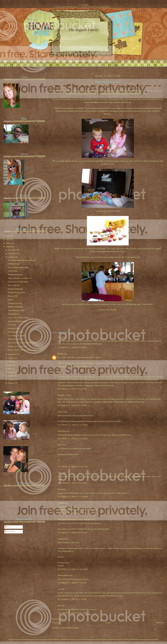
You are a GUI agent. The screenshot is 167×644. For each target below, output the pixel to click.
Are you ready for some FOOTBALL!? (22, 343)
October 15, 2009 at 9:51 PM (72, 613)
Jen (59, 373)
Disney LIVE (13, 296)
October (11, 257)
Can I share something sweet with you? (22, 260)
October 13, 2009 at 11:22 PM (73, 439)
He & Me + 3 (62, 395)
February (12, 380)
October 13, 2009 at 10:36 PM (73, 425)
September (12, 354)
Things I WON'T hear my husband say (22, 350)
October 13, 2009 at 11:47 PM (73, 467)
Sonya (60, 473)
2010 (8, 243)
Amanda (61, 539)
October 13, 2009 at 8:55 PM (72, 347)
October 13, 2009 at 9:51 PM (72, 406)
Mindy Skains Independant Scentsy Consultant (74, 520)
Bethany (61, 354)
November (12, 254)
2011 (8, 240)
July (10, 362)
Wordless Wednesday (15, 275)
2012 (8, 236)
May (10, 369)
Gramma (61, 503)
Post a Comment (58, 619)
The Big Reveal (13, 314)
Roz (59, 606)
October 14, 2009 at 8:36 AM (72, 483)
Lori (59, 589)
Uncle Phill (62, 431)
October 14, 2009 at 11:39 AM (73, 497)
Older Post (160, 623)
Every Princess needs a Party (18, 267)
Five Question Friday (15, 332)
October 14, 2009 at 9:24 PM (72, 533)
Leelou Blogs (84, 5)
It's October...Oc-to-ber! (16, 336)
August (11, 358)
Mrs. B (60, 337)
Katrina (60, 412)
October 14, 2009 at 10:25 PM (73, 569)
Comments (10, 532)
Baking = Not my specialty (17, 346)
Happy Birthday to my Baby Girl (20, 278)
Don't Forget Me (14, 285)
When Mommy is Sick (108, 82)
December (12, 250)
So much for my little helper (18, 282)
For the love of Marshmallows (19, 318)
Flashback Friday (14, 264)
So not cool (12, 325)
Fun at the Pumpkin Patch (17, 321)
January (11, 383)
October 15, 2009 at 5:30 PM (72, 599)
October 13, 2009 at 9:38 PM (72, 367)
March (11, 376)
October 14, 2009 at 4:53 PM (72, 513)
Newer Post (56, 623)
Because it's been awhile (17, 292)
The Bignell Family (83, 30)
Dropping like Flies (15, 303)
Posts (8, 527)
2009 (8, 247)
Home (108, 623)
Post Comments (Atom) (70, 628)
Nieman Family (63, 575)
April (10, 372)
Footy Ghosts (13, 271)
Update (10, 300)
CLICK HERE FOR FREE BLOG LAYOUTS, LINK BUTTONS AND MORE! (83, 7)
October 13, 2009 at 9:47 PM (72, 389)
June (10, 365)
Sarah (60, 489)
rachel (60, 445)
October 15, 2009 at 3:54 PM (72, 583)
